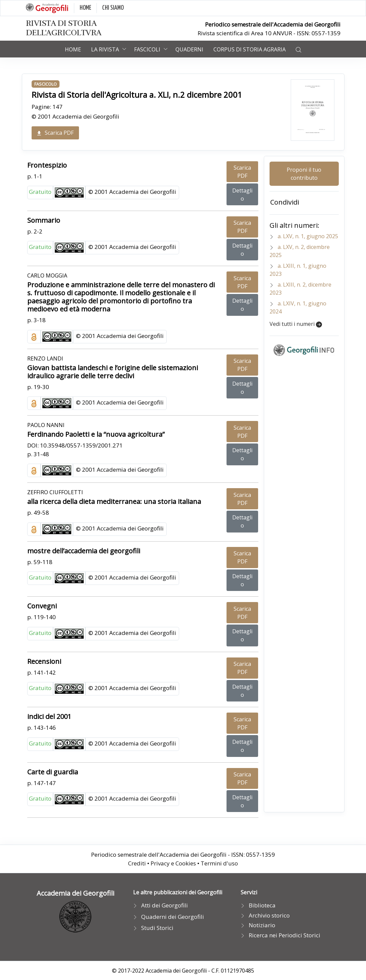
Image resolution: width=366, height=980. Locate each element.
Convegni (42, 606)
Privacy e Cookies (173, 863)
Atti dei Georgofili (165, 905)
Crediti (137, 863)
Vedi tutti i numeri (296, 324)
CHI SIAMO (113, 8)
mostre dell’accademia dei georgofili (84, 551)
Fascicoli (147, 49)
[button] (298, 49)
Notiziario (262, 925)
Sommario (44, 220)
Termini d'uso (219, 863)
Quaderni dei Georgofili (173, 917)
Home (73, 49)
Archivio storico (269, 915)
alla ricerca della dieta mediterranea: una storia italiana (114, 501)
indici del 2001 (49, 716)
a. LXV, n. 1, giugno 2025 (308, 236)
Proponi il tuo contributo (304, 174)
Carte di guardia (53, 772)
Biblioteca (262, 905)
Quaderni (189, 49)
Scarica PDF (55, 133)
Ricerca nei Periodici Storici (284, 935)
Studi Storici (157, 928)
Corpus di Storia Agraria (250, 49)
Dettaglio (242, 195)
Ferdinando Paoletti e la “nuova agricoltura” (96, 434)
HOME (85, 8)
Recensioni (44, 661)
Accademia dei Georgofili (75, 893)
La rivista (105, 49)
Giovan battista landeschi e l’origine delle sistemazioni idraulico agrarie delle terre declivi (113, 372)
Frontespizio (47, 165)
